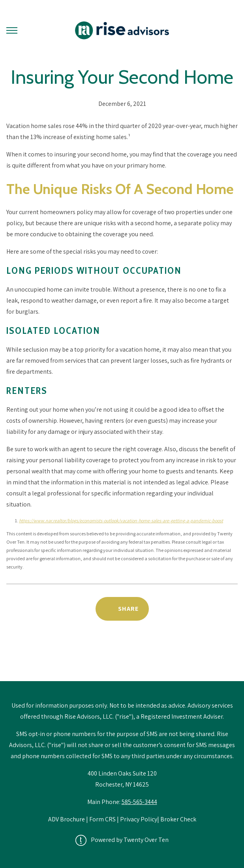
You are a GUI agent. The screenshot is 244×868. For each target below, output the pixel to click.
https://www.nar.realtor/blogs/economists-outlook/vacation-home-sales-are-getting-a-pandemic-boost (121, 521)
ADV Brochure (67, 819)
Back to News (122, 661)
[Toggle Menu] (12, 30)
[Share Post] (122, 609)
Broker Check (178, 819)
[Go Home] (122, 30)
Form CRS (102, 819)
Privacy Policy (139, 819)
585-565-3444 (139, 802)
